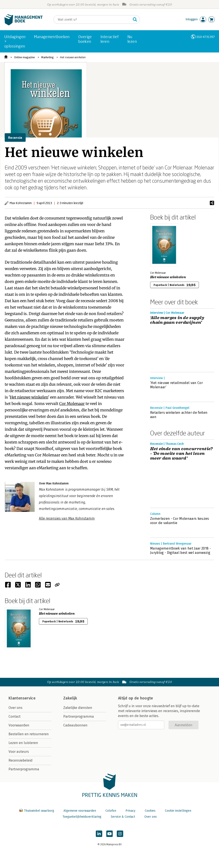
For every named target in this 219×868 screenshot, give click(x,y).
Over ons (16, 708)
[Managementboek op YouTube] (109, 834)
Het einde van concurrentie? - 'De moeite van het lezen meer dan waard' (181, 454)
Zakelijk (70, 698)
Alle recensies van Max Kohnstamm (67, 518)
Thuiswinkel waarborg (37, 811)
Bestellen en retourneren (29, 734)
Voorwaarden (19, 725)
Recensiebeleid (21, 760)
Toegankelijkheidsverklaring (82, 817)
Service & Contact (123, 817)
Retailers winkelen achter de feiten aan (179, 415)
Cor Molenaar (72, 404)
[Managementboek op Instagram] (120, 834)
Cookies (150, 811)
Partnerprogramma (24, 769)
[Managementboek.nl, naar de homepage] (24, 24)
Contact (15, 716)
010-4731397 (206, 37)
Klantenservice (22, 698)
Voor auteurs (19, 752)
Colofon (111, 811)
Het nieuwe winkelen (73, 57)
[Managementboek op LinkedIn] (99, 834)
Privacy (130, 811)
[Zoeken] (92, 19)
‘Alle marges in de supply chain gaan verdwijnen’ (177, 320)
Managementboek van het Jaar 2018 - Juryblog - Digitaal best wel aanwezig (181, 551)
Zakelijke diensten (78, 708)
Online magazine (24, 57)
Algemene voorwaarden (80, 811)
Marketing (47, 57)
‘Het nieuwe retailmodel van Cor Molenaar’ (176, 385)
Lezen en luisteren (23, 743)
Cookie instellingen (178, 811)
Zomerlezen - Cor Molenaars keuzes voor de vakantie (180, 521)
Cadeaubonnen (75, 725)
